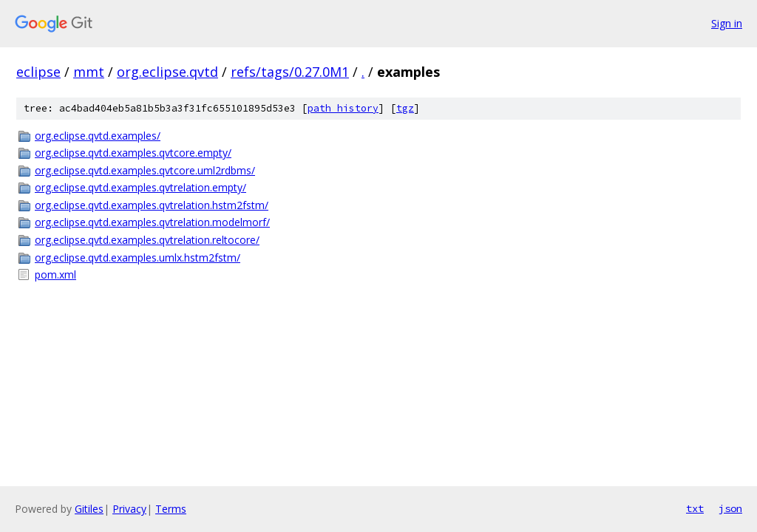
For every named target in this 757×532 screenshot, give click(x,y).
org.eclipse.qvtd (167, 72)
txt (695, 508)
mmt (89, 72)
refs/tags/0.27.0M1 (290, 72)
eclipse (38, 72)
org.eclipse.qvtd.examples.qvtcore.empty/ (133, 153)
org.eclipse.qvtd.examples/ (98, 136)
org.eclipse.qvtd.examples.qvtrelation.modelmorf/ (152, 222)
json (730, 508)
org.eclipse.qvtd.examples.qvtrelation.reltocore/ (147, 240)
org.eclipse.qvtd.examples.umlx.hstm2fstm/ (138, 258)
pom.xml (55, 274)
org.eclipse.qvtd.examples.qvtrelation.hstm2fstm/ (152, 205)
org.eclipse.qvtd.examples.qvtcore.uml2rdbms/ (145, 170)
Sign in (727, 23)
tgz (405, 108)
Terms (171, 509)
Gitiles (89, 509)
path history (343, 108)
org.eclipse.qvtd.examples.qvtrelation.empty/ (140, 187)
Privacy (129, 509)
